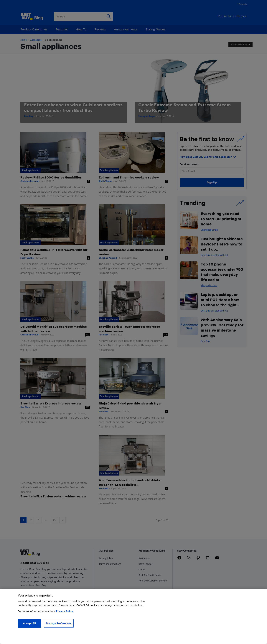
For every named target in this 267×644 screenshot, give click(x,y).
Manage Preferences (59, 623)
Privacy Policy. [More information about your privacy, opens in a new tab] (65, 611)
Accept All (29, 623)
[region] (133, 616)
